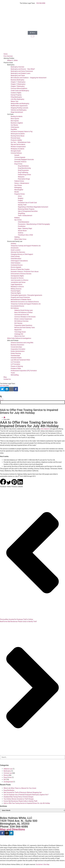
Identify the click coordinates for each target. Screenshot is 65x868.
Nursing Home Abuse (18, 136)
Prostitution (22, 226)
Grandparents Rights (17, 276)
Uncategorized (8, 782)
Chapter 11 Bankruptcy (18, 82)
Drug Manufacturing (24, 168)
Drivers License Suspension (23, 319)
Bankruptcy (11, 65)
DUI (5, 780)
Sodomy (21, 233)
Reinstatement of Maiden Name (21, 300)
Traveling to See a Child (25, 235)
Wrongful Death (16, 151)
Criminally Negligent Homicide (24, 160)
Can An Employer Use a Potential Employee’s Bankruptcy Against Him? (26, 795)
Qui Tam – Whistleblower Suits (21, 142)
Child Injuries (15, 127)
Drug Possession (23, 170)
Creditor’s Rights (16, 93)
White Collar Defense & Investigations (19, 338)
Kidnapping (18, 188)
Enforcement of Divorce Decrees (21, 274)
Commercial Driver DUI (22, 315)
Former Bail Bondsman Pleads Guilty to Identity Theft (20, 801)
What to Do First (19, 336)
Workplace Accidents (18, 149)
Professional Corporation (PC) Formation (24, 371)
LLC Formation (15, 362)
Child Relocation (16, 259)
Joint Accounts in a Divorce (19, 280)
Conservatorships (16, 347)
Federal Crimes (19, 181)
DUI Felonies (18, 323)
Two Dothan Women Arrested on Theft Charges (19, 799)
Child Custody (15, 256)
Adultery (13, 244)
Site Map (46, 864)
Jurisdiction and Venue (18, 282)
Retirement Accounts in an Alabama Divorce (25, 302)
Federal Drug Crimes (24, 175)
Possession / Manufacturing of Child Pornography (34, 224)
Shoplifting (21, 213)
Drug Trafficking (23, 172)
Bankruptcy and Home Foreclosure (22, 71)
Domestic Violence (20, 162)
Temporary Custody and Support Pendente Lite (26, 246)
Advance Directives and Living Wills (22, 343)
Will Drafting (15, 375)
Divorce (6, 775)
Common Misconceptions (19, 88)
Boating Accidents (17, 116)
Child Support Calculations (19, 261)
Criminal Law (8, 773)
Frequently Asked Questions (23, 325)
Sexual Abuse (22, 231)
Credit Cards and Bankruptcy (20, 91)
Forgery (20, 200)
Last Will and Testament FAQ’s (20, 360)
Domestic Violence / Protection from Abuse (25, 272)
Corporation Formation (18, 349)
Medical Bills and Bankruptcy (20, 104)
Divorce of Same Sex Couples (20, 269)
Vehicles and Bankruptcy (19, 110)
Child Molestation (24, 222)
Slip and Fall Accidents (18, 144)
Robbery (17, 218)
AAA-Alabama (45, 429)
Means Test (14, 101)
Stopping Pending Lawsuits (19, 108)
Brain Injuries (15, 119)
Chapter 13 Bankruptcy (18, 84)
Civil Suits (10, 114)
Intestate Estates (16, 358)
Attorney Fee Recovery (18, 252)
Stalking (17, 237)
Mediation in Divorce (17, 287)
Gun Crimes (18, 185)
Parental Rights (16, 291)
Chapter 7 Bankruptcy (18, 86)
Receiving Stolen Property (26, 209)
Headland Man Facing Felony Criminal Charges (18, 797)
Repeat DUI (18, 330)
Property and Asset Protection (20, 297)
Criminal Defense (16, 153)
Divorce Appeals (16, 267)
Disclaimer (39, 864)
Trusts (13, 373)
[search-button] (1, 397)
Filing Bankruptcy (16, 97)
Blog (5, 377)
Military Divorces (16, 289)
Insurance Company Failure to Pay (22, 132)
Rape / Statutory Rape (25, 228)
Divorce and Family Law (15, 241)
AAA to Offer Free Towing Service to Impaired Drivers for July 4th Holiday (27, 803)
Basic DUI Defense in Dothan (23, 312)
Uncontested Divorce (17, 306)
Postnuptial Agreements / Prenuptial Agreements (26, 295)
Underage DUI (19, 334)
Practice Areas (8, 63)
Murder (17, 192)
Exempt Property (16, 95)
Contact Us (7, 379)
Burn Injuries (15, 121)
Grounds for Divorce (17, 278)
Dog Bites (14, 129)
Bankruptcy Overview (17, 67)
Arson (20, 196)
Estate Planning (16, 353)
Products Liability (16, 140)
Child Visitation (16, 263)
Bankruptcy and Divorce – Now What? (23, 69)
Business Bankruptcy (17, 80)
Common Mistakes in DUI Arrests (25, 317)
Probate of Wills (16, 368)
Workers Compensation (18, 147)
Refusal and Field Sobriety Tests (25, 328)
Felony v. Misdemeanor (22, 183)
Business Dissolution (17, 345)
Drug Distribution (23, 166)
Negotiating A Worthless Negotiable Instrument (33, 207)
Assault (17, 155)
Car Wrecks (14, 125)
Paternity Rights (16, 293)
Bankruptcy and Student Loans (21, 73)
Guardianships (15, 356)
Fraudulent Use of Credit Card (27, 203)
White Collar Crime (20, 239)
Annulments (15, 248)
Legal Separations (16, 284)
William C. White (12, 60)
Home (6, 54)
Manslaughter (19, 190)
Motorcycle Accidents (18, 134)
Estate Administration (18, 351)
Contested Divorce (17, 265)
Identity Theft (22, 205)
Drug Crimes (18, 164)
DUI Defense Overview (21, 321)
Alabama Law (8, 769)
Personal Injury (16, 138)
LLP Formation (15, 364)
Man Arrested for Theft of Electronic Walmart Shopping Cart (23, 792)
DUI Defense (15, 308)
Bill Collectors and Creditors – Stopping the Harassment (29, 78)
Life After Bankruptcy (17, 99)
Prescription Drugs (24, 179)
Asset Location (16, 250)
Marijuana (21, 177)
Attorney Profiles (9, 58)
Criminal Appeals (20, 157)
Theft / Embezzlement (25, 216)
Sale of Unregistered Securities (28, 211)
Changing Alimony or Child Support (22, 254)
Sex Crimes (18, 220)
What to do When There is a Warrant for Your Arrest (20, 788)
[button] (3, 483)
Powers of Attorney (17, 366)
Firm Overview (8, 56)
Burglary (21, 198)
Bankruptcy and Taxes (18, 76)
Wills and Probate (13, 340)
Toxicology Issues (20, 332)
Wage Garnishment (17, 112)
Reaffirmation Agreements (19, 106)
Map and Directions (12, 829)
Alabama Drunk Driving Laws (24, 310)
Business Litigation (17, 123)
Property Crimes (20, 194)
